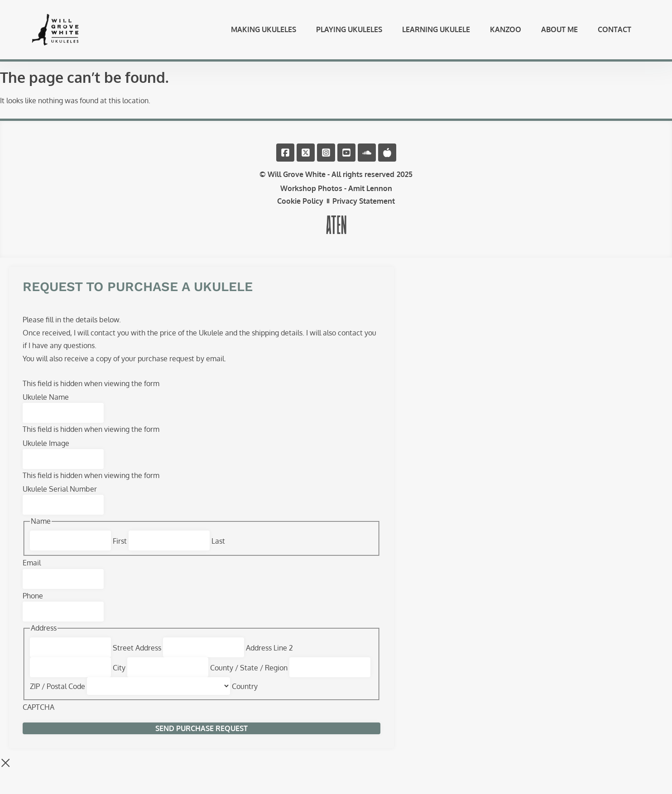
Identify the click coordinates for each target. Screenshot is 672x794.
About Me (559, 33)
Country (245, 695)
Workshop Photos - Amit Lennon (336, 197)
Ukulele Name (46, 406)
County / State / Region (249, 676)
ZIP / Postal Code (58, 695)
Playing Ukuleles (349, 33)
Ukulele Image (46, 452)
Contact (614, 33)
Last (218, 550)
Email (32, 571)
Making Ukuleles (264, 33)
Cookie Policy (300, 210)
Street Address (137, 656)
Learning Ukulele (436, 33)
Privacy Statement (364, 210)
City (119, 676)
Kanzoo (506, 33)
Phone (33, 604)
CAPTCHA (38, 716)
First (120, 550)
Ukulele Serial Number (60, 497)
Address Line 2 (269, 656)
